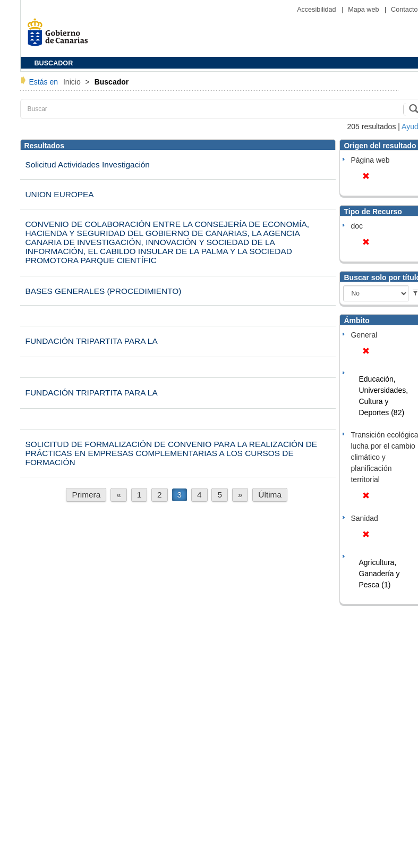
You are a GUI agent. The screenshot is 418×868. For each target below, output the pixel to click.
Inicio (73, 82)
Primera (86, 495)
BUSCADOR (54, 63)
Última (270, 495)
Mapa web (364, 10)
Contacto (404, 10)
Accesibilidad (317, 10)
